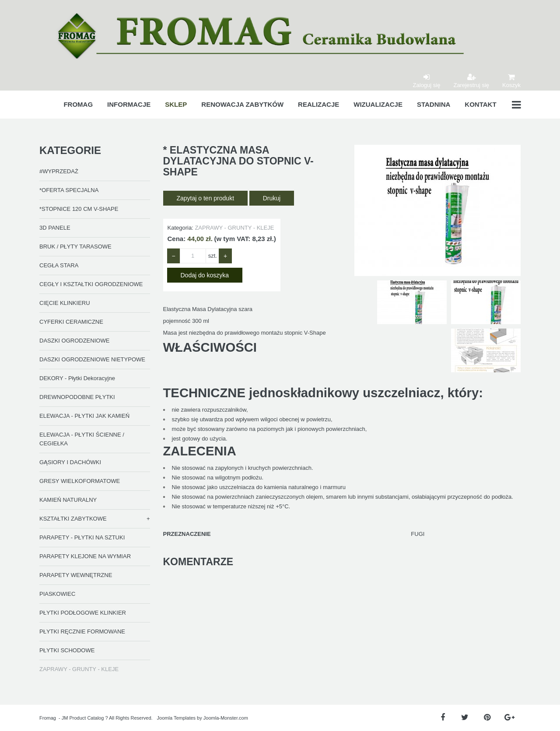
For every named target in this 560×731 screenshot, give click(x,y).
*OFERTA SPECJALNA (69, 190)
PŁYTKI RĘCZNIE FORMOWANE (82, 631)
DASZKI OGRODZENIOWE (74, 341)
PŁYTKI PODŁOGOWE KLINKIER (83, 613)
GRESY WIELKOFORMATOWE (80, 481)
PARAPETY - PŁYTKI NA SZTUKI (82, 537)
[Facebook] (443, 718)
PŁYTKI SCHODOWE (67, 650)
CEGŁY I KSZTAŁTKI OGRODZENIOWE (91, 284)
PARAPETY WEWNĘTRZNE (76, 575)
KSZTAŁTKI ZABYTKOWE (73, 519)
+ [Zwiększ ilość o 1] (225, 256)
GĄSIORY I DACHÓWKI (70, 462)
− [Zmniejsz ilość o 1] (174, 256)
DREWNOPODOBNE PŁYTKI (77, 397)
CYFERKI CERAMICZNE (71, 322)
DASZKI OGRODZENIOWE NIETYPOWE (92, 359)
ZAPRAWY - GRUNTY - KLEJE (79, 669)
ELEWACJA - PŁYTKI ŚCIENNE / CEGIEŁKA (82, 439)
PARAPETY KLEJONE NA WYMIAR (85, 556)
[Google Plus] (509, 718)
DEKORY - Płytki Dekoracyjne (77, 378)
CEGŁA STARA (59, 265)
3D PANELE (55, 228)
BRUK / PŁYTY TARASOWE (75, 247)
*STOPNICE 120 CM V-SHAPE (79, 209)
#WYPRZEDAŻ (59, 171)
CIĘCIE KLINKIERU (65, 303)
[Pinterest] (487, 718)
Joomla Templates (176, 718)
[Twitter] (465, 718)
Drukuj (272, 198)
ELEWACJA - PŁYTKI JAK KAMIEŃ (84, 416)
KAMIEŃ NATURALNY (68, 500)
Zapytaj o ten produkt (206, 198)
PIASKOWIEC (57, 594)
